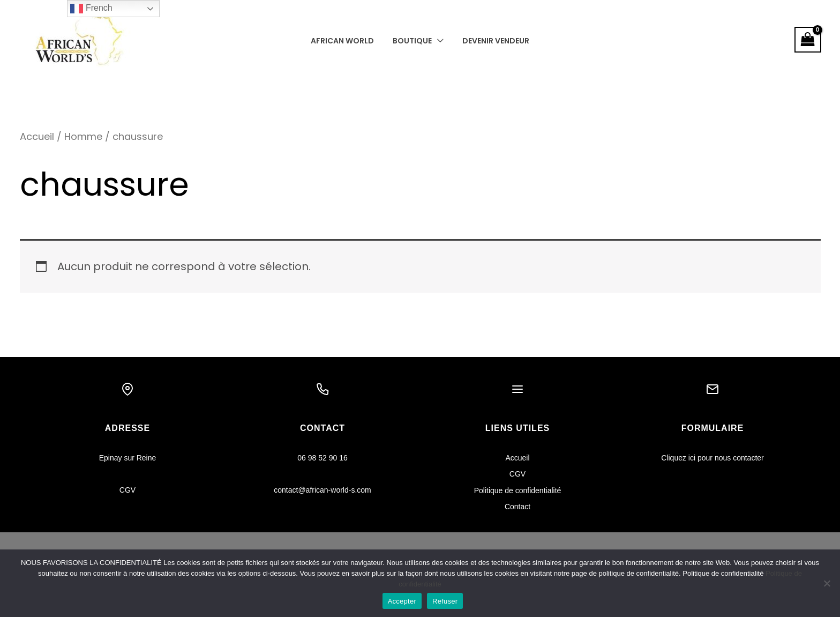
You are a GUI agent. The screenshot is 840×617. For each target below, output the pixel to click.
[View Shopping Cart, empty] (808, 40)
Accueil (37, 136)
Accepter (402, 601)
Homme (85, 136)
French (91, 9)
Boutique (412, 41)
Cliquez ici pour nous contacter (712, 458)
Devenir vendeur (492, 41)
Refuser (445, 601)
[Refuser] (827, 583)
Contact (517, 507)
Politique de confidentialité (518, 490)
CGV (127, 490)
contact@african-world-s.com (322, 490)
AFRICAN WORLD (346, 41)
